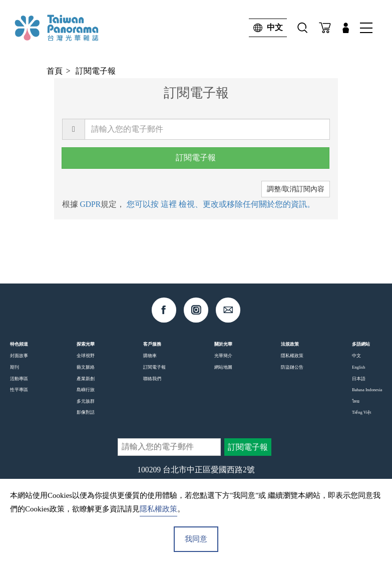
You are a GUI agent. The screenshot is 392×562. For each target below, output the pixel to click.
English (358, 367)
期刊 (15, 367)
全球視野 (86, 356)
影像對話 (86, 412)
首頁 (55, 71)
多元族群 (86, 401)
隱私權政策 (292, 356)
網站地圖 (223, 367)
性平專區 (19, 390)
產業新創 (86, 379)
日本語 (359, 379)
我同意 (196, 539)
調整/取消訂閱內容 (296, 189)
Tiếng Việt (361, 412)
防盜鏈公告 (292, 367)
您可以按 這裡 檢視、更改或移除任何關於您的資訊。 (221, 204)
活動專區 (19, 379)
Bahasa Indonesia (367, 390)
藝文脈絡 (86, 367)
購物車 (150, 356)
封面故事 (19, 356)
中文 (266, 28)
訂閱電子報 (96, 71)
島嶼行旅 (86, 390)
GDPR (90, 204)
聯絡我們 (152, 379)
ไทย (356, 401)
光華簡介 (223, 356)
